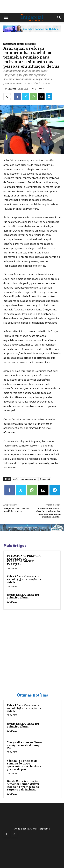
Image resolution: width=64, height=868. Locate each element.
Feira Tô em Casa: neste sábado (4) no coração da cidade (24, 579)
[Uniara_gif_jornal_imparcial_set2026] (32, 35)
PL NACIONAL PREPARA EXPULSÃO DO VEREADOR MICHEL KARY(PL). (24, 560)
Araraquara (10, 44)
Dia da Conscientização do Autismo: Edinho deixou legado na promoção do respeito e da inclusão (24, 786)
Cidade (21, 44)
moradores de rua (29, 479)
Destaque (30, 44)
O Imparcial (45, 479)
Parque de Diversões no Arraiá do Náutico (16, 510)
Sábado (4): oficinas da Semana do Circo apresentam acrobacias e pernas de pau (24, 765)
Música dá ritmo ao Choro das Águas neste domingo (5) (24, 745)
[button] (6, 17)
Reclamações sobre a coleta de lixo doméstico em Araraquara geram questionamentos (48, 513)
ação (15, 479)
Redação (12, 89)
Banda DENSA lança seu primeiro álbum (23, 596)
